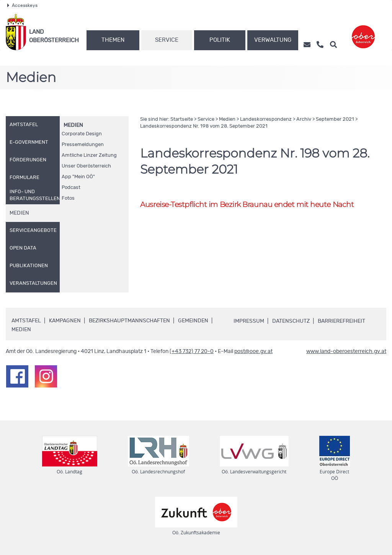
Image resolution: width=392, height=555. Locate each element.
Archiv (304, 119)
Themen (113, 40)
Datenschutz (291, 321)
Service (167, 40)
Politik (220, 40)
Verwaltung (273, 40)
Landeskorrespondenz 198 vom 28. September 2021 (204, 126)
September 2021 (335, 119)
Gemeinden (193, 321)
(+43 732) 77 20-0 (192, 351)
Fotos (68, 198)
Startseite (182, 119)
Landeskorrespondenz (266, 119)
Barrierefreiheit (341, 321)
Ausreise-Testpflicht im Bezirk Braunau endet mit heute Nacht (247, 204)
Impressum (249, 321)
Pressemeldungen (83, 145)
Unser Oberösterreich (86, 166)
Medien (73, 125)
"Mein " (78, 177)
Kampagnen (65, 321)
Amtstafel (26, 321)
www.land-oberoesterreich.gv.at (346, 351)
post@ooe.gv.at (253, 351)
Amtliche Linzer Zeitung (89, 155)
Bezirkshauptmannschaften (129, 321)
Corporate (82, 134)
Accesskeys (22, 5)
